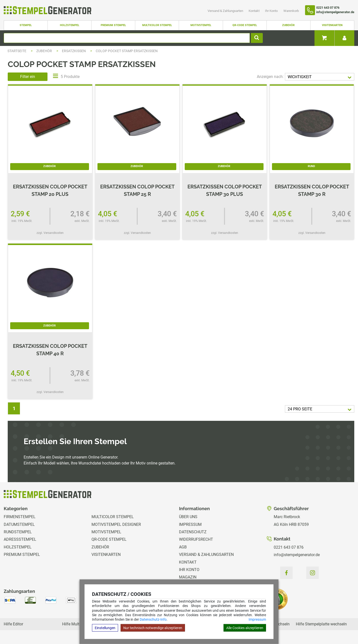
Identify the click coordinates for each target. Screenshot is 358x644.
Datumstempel (19, 524)
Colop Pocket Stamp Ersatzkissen (127, 51)
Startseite (17, 51)
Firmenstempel (20, 517)
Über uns (188, 517)
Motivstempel (201, 25)
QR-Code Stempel (245, 25)
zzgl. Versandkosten (50, 233)
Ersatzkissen (74, 51)
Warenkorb (291, 11)
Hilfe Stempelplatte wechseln (321, 624)
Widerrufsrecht (196, 539)
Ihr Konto (272, 11)
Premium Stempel (113, 25)
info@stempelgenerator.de (297, 555)
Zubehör (288, 25)
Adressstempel (20, 539)
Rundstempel (18, 532)
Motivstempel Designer (116, 524)
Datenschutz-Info (153, 619)
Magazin (188, 577)
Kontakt (254, 11)
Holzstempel (70, 25)
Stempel (26, 25)
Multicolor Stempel (157, 25)
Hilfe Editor (13, 624)
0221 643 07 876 (289, 547)
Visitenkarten (332, 25)
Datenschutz (193, 532)
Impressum (257, 619)
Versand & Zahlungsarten (226, 11)
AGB (183, 547)
